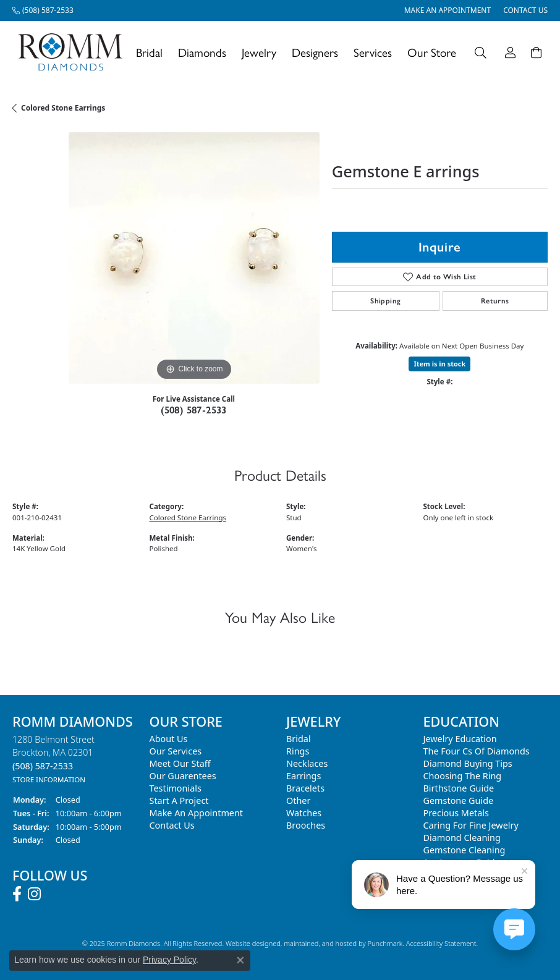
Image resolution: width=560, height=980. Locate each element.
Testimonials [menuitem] (176, 788)
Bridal (149, 52)
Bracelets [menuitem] (305, 788)
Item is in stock (439, 364)
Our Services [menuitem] (176, 751)
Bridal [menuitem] (299, 739)
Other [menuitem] (298, 800)
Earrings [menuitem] (303, 776)
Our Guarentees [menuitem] (183, 776)
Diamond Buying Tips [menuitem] (468, 763)
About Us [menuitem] (169, 739)
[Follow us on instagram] (34, 894)
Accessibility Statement (441, 943)
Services (373, 52)
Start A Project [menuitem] (179, 800)
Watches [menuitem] (304, 813)
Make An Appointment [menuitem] (197, 813)
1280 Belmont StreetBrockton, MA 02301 (53, 759)
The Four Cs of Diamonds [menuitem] (477, 751)
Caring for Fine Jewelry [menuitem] (471, 825)
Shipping (385, 301)
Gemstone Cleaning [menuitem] (465, 850)
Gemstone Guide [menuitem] (459, 800)
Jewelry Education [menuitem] (460, 739)
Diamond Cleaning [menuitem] (462, 838)
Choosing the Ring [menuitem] (463, 776)
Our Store (432, 52)
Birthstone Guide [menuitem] (459, 788)
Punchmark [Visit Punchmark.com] (385, 943)
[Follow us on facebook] (17, 894)
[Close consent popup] (240, 960)
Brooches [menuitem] (306, 825)
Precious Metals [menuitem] (456, 813)
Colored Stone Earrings (63, 108)
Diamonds (202, 52)
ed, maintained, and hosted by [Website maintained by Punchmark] (320, 943)
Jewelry (259, 52)
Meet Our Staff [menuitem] (180, 763)
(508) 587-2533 (194, 410)
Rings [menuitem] (298, 751)
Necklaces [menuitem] (307, 763)
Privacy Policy (169, 960)
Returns (495, 301)
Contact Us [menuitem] (172, 825)
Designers (315, 52)
